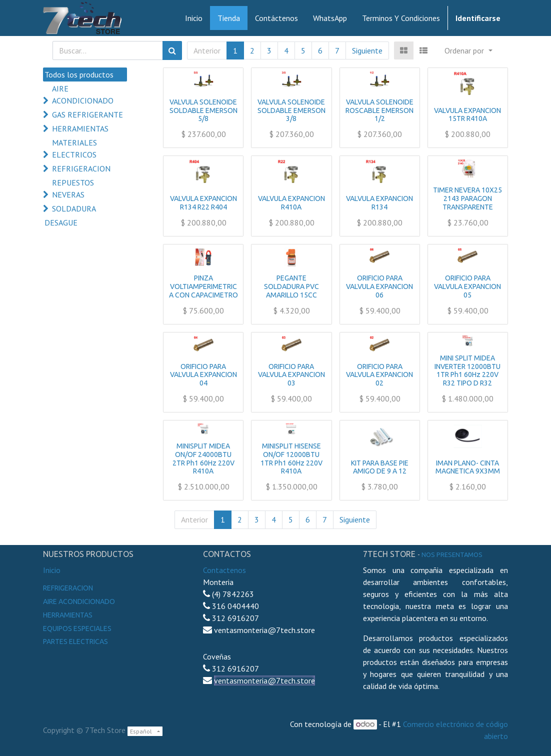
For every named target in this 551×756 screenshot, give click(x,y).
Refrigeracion (68, 588)
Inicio (52, 570)
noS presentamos (452, 554)
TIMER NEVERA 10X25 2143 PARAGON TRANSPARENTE (467, 198)
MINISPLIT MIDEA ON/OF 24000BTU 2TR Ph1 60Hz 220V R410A (203, 458)
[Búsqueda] (172, 50)
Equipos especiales (77, 628)
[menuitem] (194, 18)
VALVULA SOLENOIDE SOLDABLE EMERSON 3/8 (291, 110)
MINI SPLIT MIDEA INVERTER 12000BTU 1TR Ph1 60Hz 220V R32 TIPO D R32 (467, 370)
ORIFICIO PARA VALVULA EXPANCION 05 (467, 286)
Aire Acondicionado (79, 601)
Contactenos (224, 570)
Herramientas (68, 615)
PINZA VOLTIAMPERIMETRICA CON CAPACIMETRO (203, 286)
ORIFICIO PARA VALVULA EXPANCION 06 (379, 286)
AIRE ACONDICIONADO (83, 94)
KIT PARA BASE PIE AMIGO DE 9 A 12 (380, 467)
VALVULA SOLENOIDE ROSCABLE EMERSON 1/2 (379, 110)
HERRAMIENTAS (80, 128)
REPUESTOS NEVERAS (73, 188)
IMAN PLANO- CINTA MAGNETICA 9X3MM (468, 467)
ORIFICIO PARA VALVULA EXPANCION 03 (291, 375)
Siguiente (367, 50)
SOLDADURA (74, 208)
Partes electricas (75, 641)
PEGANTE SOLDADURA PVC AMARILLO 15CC (291, 286)
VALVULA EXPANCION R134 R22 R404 (203, 203)
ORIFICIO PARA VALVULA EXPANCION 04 (203, 375)
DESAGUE (61, 222)
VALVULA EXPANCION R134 (379, 203)
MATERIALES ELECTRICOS (74, 148)
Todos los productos (79, 74)
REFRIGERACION (81, 168)
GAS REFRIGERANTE (87, 114)
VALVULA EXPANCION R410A (291, 203)
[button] (468, 50)
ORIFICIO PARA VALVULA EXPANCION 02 (379, 375)
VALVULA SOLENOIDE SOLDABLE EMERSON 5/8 (203, 110)
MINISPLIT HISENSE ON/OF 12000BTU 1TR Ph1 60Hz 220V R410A (291, 458)
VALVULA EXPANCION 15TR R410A (467, 115)
